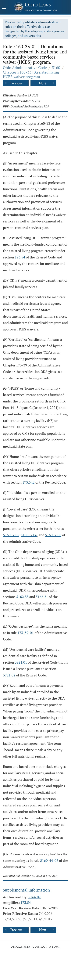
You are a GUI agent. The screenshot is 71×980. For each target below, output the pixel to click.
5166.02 (35, 897)
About (55, 947)
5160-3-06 (29, 535)
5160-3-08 (53, 535)
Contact (40, 947)
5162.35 (22, 597)
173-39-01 (26, 633)
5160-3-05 (11, 535)
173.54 (20, 257)
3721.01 (21, 662)
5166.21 (42, 597)
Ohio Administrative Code (25, 68)
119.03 (35, 101)
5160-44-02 (49, 860)
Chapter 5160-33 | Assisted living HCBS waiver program (31, 74)
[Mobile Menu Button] (4, 8)
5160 (56, 68)
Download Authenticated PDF (30, 106)
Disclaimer (21, 947)
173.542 (28, 482)
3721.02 (9, 675)
